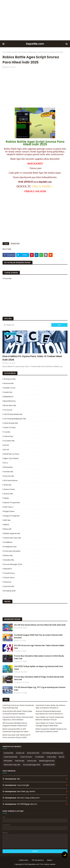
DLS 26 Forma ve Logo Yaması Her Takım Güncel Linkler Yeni (39, 647)
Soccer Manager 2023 (32, 765)
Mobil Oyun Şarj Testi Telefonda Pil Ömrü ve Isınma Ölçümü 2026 (16, 736)
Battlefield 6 (8, 397)
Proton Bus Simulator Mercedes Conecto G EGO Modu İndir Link (39, 657)
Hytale (6, 498)
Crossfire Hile (9, 441)
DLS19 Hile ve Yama (11, 454)
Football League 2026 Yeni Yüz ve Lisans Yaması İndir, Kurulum (39, 636)
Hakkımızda (24, 860)
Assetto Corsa (9, 388)
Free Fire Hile (9, 476)
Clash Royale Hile (11, 423)
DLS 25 (6, 445)
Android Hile (9, 383)
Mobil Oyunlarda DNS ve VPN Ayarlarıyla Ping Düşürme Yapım (16, 730)
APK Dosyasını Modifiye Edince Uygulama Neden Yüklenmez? (15, 724)
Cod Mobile (39, 757)
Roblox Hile (16, 52)
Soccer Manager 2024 (13, 564)
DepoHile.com (35, 44)
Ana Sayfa (7, 52)
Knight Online (9, 511)
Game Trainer (9, 489)
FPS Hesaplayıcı (38, 860)
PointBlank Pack (10, 547)
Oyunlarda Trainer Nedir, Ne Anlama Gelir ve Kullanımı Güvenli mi (50, 707)
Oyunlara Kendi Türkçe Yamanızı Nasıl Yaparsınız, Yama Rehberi (18, 718)
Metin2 (6, 525)
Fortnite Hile (8, 472)
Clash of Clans (10, 428)
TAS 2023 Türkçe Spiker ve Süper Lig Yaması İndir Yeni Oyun (39, 668)
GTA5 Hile (8, 485)
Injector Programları (12, 503)
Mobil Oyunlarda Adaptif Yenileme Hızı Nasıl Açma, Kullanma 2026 (51, 730)
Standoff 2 (8, 569)
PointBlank (8, 542)
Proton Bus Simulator (12, 551)
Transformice (9, 573)
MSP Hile (7, 520)
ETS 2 (6, 463)
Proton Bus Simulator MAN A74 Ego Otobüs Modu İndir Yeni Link (39, 678)
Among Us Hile (10, 379)
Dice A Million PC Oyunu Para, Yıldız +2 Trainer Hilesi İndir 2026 (32, 358)
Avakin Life (8, 392)
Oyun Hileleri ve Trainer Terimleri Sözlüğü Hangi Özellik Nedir (49, 724)
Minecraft (8, 529)
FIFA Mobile (8, 467)
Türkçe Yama (9, 578)
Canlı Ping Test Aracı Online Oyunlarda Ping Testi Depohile (18, 707)
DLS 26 (6, 450)
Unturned (7, 582)
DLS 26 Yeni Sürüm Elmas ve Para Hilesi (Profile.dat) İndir (40, 625)
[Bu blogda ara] (27, 325)
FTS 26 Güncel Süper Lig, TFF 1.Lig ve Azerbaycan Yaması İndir (40, 689)
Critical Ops (8, 436)
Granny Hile (8, 494)
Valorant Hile (9, 586)
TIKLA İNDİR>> (42, 186)
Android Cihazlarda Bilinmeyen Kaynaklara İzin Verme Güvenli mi (49, 712)
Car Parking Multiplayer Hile (15, 419)
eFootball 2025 (10, 591)
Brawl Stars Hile (10, 405)
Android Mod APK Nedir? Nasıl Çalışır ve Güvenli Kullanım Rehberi (17, 712)
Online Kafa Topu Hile (12, 538)
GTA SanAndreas (11, 480)
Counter (7, 432)
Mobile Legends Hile (12, 533)
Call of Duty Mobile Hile (13, 414)
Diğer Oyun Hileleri (11, 458)
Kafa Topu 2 (9, 507)
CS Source (8, 410)
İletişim (50, 860)
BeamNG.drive (10, 401)
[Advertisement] (35, 20)
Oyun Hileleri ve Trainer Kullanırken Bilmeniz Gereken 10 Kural (50, 718)
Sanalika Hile (9, 560)
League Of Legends (12, 516)
